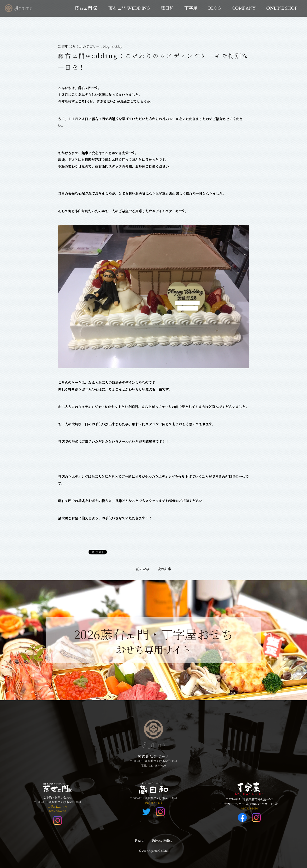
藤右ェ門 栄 (86, 8)
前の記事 (143, 569)
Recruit (140, 841)
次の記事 (164, 569)
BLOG (215, 8)
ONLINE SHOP (282, 8)
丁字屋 (191, 8)
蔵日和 (167, 8)
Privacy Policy (162, 841)
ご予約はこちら (58, 807)
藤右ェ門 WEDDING (129, 8)
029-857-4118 (153, 803)
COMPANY (244, 8)
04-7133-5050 (249, 809)
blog (106, 46)
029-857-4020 (157, 766)
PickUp (117, 46)
